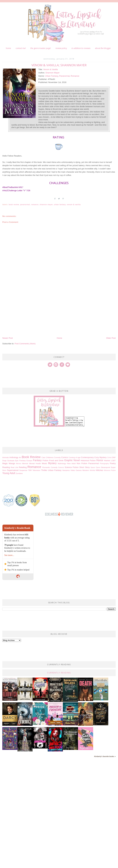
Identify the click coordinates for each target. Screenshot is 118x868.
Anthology (14, 457)
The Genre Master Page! (41, 48)
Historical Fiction (88, 460)
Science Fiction (72, 467)
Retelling (23, 467)
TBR (30, 470)
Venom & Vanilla (51, 69)
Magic (5, 463)
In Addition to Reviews (81, 48)
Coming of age (75, 457)
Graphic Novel (72, 460)
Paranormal (64, 76)
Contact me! (21, 48)
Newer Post (7, 338)
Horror (100, 460)
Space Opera (95, 467)
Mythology (62, 463)
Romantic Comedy (50, 467)
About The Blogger (103, 48)
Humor (107, 460)
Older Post (111, 338)
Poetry (113, 463)
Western (86, 470)
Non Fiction (82, 463)
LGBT (113, 460)
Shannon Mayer (53, 73)
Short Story (85, 467)
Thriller (44, 470)
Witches (100, 470)
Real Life (14, 467)
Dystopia (11, 460)
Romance (75, 76)
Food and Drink (56, 460)
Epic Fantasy (20, 460)
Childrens (50, 457)
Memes (19, 464)
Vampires (66, 470)
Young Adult (9, 473)
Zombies (19, 473)
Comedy (57, 457)
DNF (114, 457)
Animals (6, 457)
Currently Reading (59, 673)
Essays (29, 460)
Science (61, 467)
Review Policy (61, 48)
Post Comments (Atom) (25, 344)
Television (36, 470)
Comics (65, 457)
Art (20, 457)
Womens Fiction (110, 470)
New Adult (71, 463)
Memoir (25, 463)
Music (44, 463)
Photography (104, 464)
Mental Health (35, 463)
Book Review (14, 205)
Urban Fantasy (52, 76)
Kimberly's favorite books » (105, 756)
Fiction (45, 460)
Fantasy (37, 460)
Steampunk (105, 467)
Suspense (23, 470)
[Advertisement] (59, 313)
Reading (6, 467)
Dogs (4, 460)
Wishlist (93, 470)
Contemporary (87, 457)
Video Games (76, 470)
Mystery (52, 463)
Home (8, 48)
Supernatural (13, 470)
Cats (43, 457)
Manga (12, 463)
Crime (109, 458)
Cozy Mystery (100, 457)
